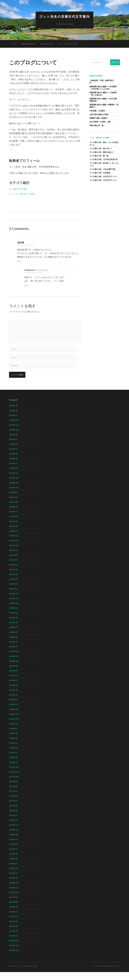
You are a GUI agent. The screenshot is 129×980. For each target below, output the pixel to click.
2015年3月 (13, 934)
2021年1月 (13, 597)
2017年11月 (14, 780)
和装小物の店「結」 (97, 126)
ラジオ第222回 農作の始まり (101, 153)
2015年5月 (13, 924)
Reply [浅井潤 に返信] (20, 262)
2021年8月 (13, 563)
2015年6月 (13, 920)
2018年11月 (14, 722)
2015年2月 (13, 939)
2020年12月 (14, 602)
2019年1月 (13, 712)
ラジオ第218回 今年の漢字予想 (102, 170)
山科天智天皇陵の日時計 (99, 115)
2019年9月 (13, 674)
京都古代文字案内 (47, 44)
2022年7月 (13, 510)
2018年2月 (13, 765)
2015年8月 (13, 910)
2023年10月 (14, 438)
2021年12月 (14, 544)
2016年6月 (13, 862)
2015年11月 (14, 896)
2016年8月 (13, 852)
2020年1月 (13, 655)
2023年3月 (13, 471)
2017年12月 (14, 775)
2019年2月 (13, 708)
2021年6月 (13, 573)
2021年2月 (13, 592)
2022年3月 (13, 529)
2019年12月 (14, 659)
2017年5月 (13, 809)
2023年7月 (13, 452)
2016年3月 (13, 876)
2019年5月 (13, 693)
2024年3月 (13, 414)
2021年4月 (13, 582)
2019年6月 (13, 688)
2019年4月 (13, 698)
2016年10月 (14, 843)
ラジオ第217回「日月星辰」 (101, 173)
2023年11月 (14, 433)
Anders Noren (108, 974)
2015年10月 (14, 900)
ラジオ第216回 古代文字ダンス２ (103, 177)
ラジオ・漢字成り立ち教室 (67, 44)
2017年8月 (13, 794)
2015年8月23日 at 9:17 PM (27, 245)
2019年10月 (14, 669)
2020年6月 (13, 631)
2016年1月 (13, 886)
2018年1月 (13, 770)
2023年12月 (14, 428)
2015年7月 (13, 915)
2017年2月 (13, 823)
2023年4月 (13, 467)
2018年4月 (13, 756)
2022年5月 (13, 520)
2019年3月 (13, 703)
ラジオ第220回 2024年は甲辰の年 (104, 160)
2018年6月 (13, 746)
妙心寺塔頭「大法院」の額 (100, 122)
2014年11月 (14, 953)
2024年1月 (13, 423)
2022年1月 (13, 539)
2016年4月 (13, 871)
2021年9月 (13, 558)
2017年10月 (14, 785)
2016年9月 (13, 847)
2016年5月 (13, 867)
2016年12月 (14, 833)
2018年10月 (14, 727)
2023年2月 (13, 476)
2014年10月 (14, 958)
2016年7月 (13, 857)
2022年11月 (14, 491)
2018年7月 (13, 741)
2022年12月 (14, 486)
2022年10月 (14, 496)
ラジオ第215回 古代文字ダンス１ (103, 181)
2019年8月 (13, 679)
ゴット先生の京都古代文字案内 (64, 17)
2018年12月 (14, 717)
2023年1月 (13, 481)
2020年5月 (13, 635)
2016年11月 (14, 838)
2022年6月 (13, 515)
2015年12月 (14, 891)
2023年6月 (13, 457)
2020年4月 (13, 640)
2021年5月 (13, 578)
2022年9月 (13, 500)
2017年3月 (13, 819)
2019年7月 (13, 683)
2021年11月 (14, 549)
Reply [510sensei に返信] (27, 286)
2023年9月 (13, 442)
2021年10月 (14, 553)
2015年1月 (13, 944)
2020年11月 (14, 606)
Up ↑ (118, 974)
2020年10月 (14, 611)
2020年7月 (13, 626)
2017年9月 (13, 790)
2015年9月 (13, 905)
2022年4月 (13, 524)
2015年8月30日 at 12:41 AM (35, 273)
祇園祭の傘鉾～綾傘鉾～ (99, 119)
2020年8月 (13, 621)
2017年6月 (13, 804)
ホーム (14, 44)
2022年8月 (13, 505)
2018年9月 (13, 732)
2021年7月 (13, 568)
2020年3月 (13, 645)
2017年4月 (13, 814)
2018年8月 (13, 737)
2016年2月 (13, 881)
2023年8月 (13, 447)
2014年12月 (14, 949)
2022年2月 (13, 534)
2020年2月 (13, 650)
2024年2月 (13, 418)
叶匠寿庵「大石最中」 (98, 111)
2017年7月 (13, 799)
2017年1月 (13, 828)
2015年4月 (13, 929)
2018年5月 (13, 751)
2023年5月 (13, 462)
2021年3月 (13, 587)
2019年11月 (14, 664)
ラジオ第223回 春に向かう (101, 149)
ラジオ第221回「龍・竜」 (100, 156)
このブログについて (28, 44)
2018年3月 (13, 761)
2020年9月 (13, 616)
